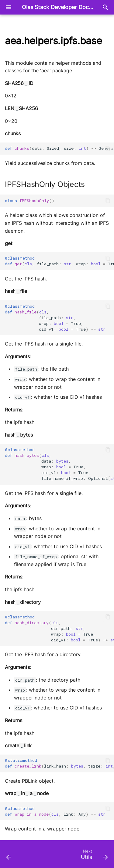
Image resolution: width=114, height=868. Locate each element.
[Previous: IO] (9, 856)
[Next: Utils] (93, 856)
